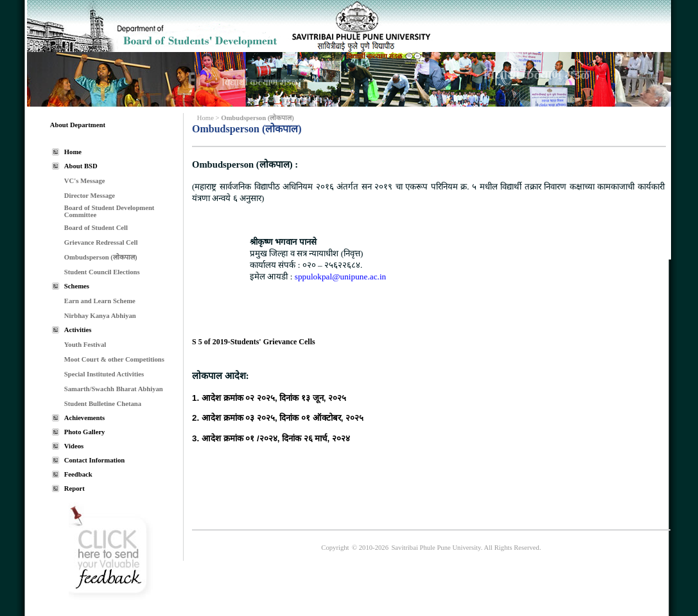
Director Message (90, 196)
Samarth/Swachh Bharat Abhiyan (114, 389)
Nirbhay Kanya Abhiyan (100, 316)
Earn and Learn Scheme (100, 301)
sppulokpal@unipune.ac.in (339, 277)
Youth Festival (85, 345)
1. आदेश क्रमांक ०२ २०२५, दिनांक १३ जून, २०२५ (269, 398)
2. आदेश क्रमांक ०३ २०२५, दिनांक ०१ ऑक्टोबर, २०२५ (278, 418)
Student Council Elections (102, 272)
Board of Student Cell (96, 228)
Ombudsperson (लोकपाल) (101, 257)
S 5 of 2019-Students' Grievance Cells (254, 342)
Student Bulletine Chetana (103, 404)
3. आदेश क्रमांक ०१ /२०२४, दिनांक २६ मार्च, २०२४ (271, 438)
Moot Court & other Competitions (114, 359)
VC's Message (85, 181)
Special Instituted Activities (104, 374)
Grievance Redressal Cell (101, 242)
